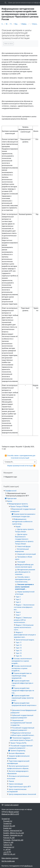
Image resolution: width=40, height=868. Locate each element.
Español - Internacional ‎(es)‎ (13, 831)
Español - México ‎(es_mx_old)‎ (14, 833)
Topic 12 (19, 645)
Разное (11, 781)
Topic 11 (19, 642)
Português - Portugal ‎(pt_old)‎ (13, 840)
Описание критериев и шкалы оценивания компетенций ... (35, 24)
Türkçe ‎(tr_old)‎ (8, 842)
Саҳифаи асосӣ (3, 24)
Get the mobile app (8, 861)
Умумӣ (18, 527)
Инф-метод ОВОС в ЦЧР (10, 814)
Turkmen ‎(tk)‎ (8, 845)
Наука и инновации (16, 784)
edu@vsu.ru (28, 866)
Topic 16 (19, 656)
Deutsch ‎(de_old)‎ (9, 826)
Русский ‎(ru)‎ (8, 821)
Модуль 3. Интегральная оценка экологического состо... (24, 627)
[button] (5, 3)
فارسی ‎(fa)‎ (7, 852)
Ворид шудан (14, 812)
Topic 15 (19, 653)
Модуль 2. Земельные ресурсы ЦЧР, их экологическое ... (23, 620)
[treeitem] (20, 477)
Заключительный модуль (25, 640)
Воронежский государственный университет (17, 24)
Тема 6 (18, 612)
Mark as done (9, 44)
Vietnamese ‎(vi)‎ (9, 847)
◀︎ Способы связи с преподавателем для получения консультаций (20, 457)
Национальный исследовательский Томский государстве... (21, 723)
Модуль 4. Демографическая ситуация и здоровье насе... (25, 635)
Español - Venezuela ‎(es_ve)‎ (13, 835)
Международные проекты (7, 24)
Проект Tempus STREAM (11, 24)
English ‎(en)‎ (7, 828)
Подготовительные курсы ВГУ (20, 787)
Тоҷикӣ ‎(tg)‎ (6, 819)
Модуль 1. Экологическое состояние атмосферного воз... (24, 607)
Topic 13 (19, 648)
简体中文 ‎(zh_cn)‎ (9, 854)
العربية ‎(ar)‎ (7, 849)
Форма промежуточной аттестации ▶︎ (21, 466)
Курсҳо (10, 501)
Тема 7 (18, 615)
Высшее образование (17, 753)
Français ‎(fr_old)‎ (9, 838)
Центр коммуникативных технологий (22, 794)
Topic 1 (18, 597)
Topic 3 (18, 602)
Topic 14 (19, 651)
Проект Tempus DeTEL (19, 743)
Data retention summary (10, 858)
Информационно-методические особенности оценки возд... (25, 24)
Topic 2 (18, 599)
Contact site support (10, 805)
